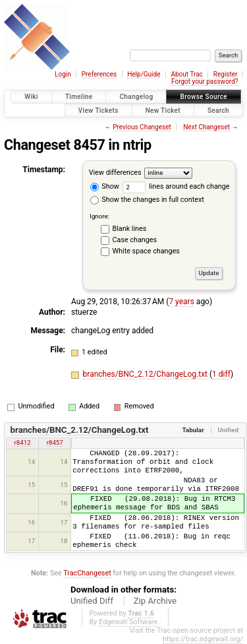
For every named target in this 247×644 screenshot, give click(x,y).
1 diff (221, 374)
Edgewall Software (128, 622)
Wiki (31, 97)
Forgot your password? (205, 81)
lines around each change (176, 186)
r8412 (23, 442)
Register (226, 74)
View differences (115, 173)
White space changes (146, 251)
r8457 (55, 442)
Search (218, 111)
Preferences (99, 74)
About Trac (186, 74)
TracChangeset (87, 573)
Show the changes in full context (147, 200)
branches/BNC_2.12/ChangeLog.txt (146, 374)
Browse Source (204, 97)
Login (63, 74)
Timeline (79, 97)
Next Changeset (206, 127)
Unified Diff (92, 601)
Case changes (135, 240)
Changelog (136, 97)
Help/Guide (144, 74)
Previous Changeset (142, 127)
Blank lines (130, 229)
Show (105, 186)
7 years (181, 302)
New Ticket (163, 111)
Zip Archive (155, 601)
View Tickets (98, 111)
